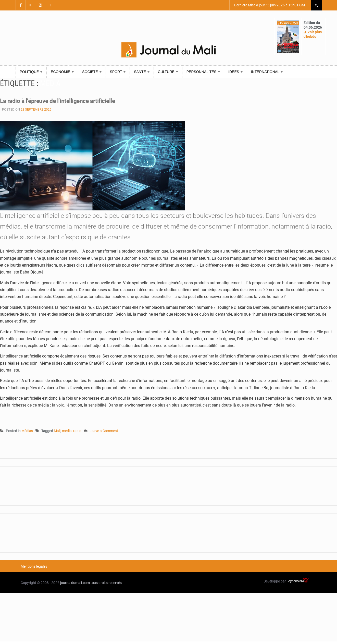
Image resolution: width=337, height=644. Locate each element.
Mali (57, 431)
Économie (62, 72)
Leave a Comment (104, 431)
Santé (142, 72)
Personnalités (203, 72)
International (267, 72)
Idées (235, 72)
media (67, 431)
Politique (31, 72)
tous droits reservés (106, 583)
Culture (168, 72)
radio (77, 431)
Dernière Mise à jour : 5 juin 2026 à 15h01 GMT (270, 5)
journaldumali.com (75, 583)
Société (92, 72)
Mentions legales (34, 566)
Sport (118, 72)
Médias (27, 431)
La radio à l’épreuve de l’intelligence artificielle (64, 101)
